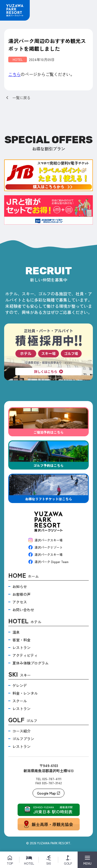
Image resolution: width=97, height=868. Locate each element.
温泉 (16, 632)
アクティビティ (25, 655)
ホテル (25, 621)
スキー (20, 675)
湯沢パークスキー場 (46, 540)
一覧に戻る (17, 98)
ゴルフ (23, 720)
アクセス (20, 602)
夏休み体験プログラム (31, 663)
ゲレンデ (20, 685)
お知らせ (20, 586)
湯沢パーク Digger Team (48, 562)
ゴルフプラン (23, 739)
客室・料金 (21, 640)
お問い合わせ (23, 610)
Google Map (48, 793)
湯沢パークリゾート (46, 547)
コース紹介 (21, 731)
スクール (20, 701)
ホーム (24, 576)
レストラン (21, 648)
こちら (14, 74)
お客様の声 (21, 594)
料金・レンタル (25, 693)
